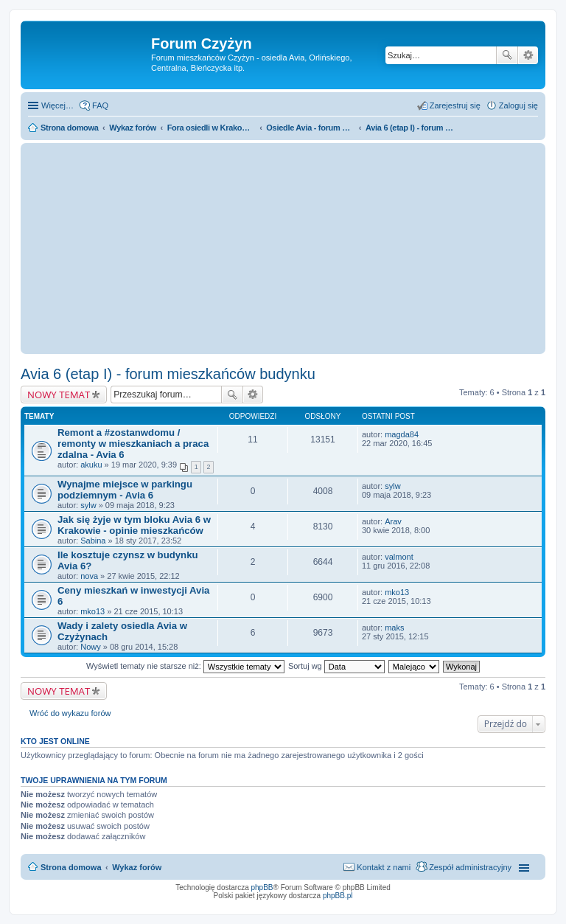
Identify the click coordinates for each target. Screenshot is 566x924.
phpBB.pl (338, 896)
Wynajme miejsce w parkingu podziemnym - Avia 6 (125, 490)
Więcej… (57, 105)
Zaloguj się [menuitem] (518, 105)
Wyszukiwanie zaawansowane (528, 55)
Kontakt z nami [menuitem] (384, 867)
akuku (91, 465)
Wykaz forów (137, 867)
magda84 (402, 434)
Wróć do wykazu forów (70, 713)
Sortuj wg (336, 666)
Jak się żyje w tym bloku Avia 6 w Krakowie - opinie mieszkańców (134, 525)
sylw (88, 505)
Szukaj (507, 55)
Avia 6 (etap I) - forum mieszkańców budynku (168, 374)
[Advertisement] (283, 249)
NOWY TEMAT (59, 395)
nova (89, 576)
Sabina (93, 541)
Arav (393, 521)
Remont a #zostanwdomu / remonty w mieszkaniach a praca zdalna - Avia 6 (133, 444)
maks (394, 628)
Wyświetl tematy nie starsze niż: (185, 666)
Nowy (91, 647)
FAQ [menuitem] (100, 105)
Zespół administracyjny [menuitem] (470, 867)
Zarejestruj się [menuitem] (455, 105)
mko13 (92, 611)
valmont (399, 557)
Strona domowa (71, 867)
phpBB (262, 887)
